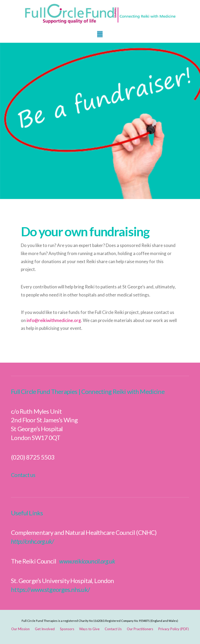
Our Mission (20, 629)
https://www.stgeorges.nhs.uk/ (50, 589)
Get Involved (45, 629)
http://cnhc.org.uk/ (32, 541)
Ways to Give (89, 629)
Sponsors (67, 629)
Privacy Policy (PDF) (174, 629)
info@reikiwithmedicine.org (54, 320)
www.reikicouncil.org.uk (87, 561)
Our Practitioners (140, 629)
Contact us (23, 475)
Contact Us (113, 629)
